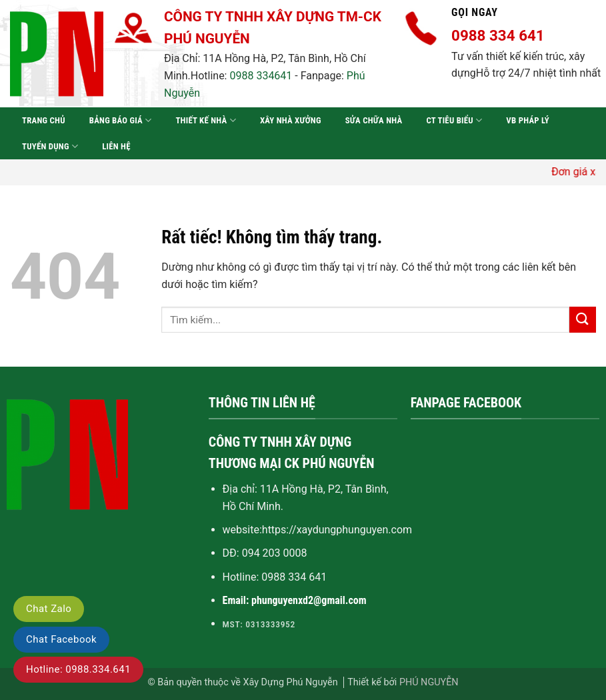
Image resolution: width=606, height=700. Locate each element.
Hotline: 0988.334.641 (78, 669)
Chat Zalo (49, 609)
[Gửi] (583, 320)
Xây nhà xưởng (291, 120)
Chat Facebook (61, 639)
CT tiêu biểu (454, 120)
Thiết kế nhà (205, 120)
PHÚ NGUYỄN (429, 682)
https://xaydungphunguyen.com (337, 530)
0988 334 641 (294, 577)
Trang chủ (44, 120)
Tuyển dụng (50, 146)
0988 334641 (261, 76)
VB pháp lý (528, 120)
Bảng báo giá (121, 120)
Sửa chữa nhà (374, 120)
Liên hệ (116, 146)
